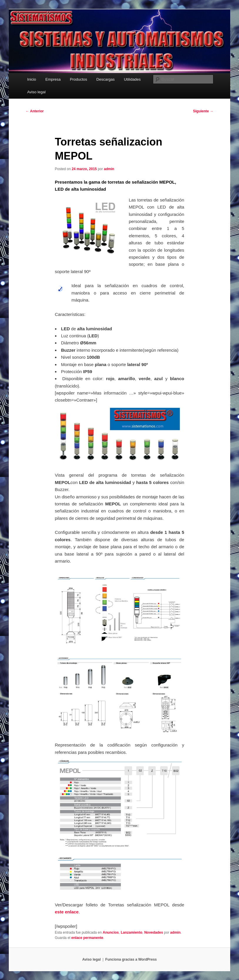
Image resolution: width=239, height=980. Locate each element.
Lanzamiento (132, 932)
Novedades (154, 932)
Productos (79, 79)
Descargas (106, 79)
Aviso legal (36, 92)
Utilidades (132, 79)
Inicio (31, 79)
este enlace (67, 912)
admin (109, 169)
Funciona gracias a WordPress (131, 959)
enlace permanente (87, 938)
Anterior (35, 111)
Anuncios (111, 932)
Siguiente (203, 111)
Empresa (53, 79)
